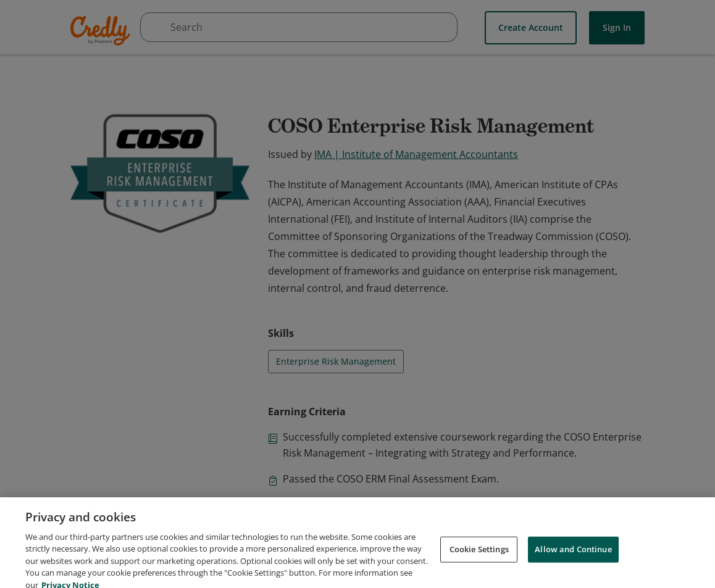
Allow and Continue (573, 561)
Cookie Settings (479, 561)
